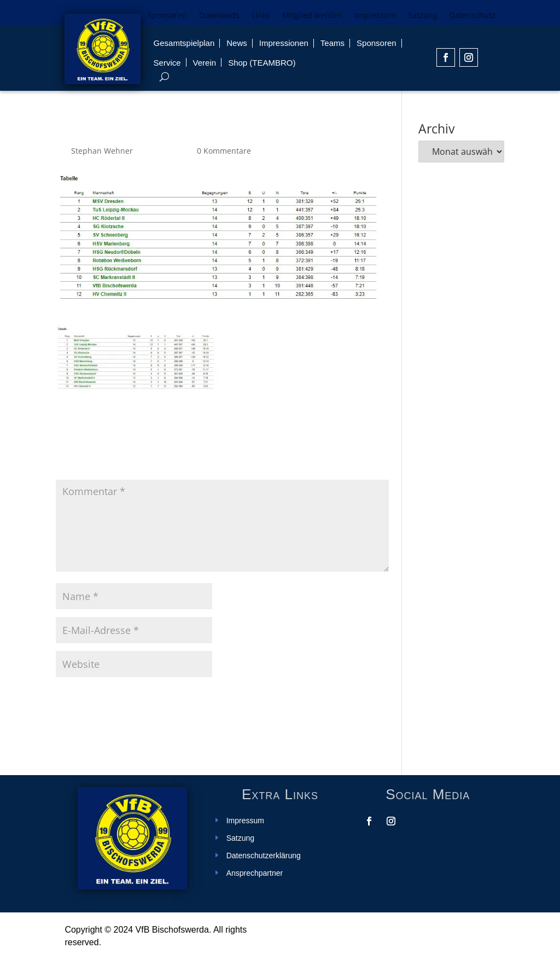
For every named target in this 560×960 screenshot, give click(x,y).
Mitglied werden (312, 16)
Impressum (375, 16)
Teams (332, 43)
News (237, 43)
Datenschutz (472, 16)
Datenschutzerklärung (264, 856)
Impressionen (284, 43)
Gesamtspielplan (184, 43)
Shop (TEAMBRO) (262, 63)
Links (261, 16)
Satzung (423, 16)
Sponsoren (167, 16)
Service (167, 63)
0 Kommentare (224, 151)
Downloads (219, 16)
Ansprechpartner (255, 873)
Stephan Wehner (102, 151)
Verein (205, 63)
